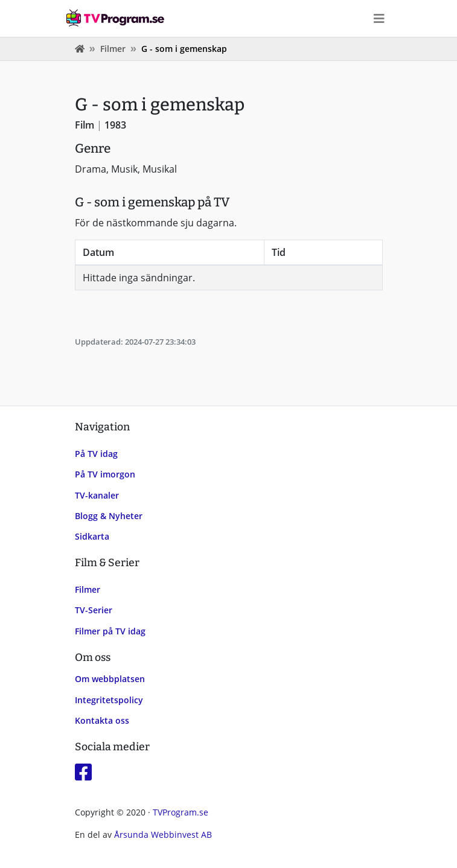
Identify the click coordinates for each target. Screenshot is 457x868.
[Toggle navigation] (379, 19)
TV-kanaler (97, 495)
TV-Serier (94, 610)
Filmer (113, 49)
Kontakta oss (102, 720)
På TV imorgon (105, 474)
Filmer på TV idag (110, 631)
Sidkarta (92, 536)
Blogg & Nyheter (109, 516)
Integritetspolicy (109, 700)
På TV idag (96, 454)
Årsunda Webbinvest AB (163, 834)
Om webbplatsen (110, 679)
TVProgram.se (181, 812)
